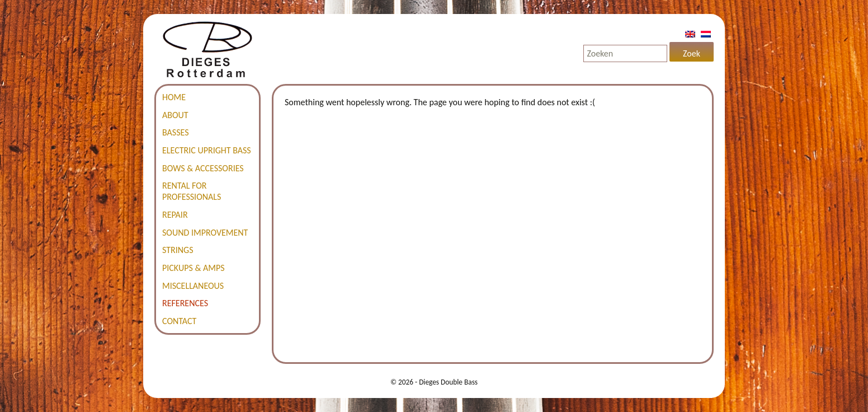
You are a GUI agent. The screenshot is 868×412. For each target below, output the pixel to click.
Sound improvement (205, 233)
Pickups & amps (194, 268)
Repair (175, 215)
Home (174, 97)
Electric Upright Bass (207, 150)
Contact (179, 321)
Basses (176, 132)
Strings (178, 250)
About (175, 115)
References (185, 303)
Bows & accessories (203, 168)
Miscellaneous (193, 286)
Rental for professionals (192, 191)
